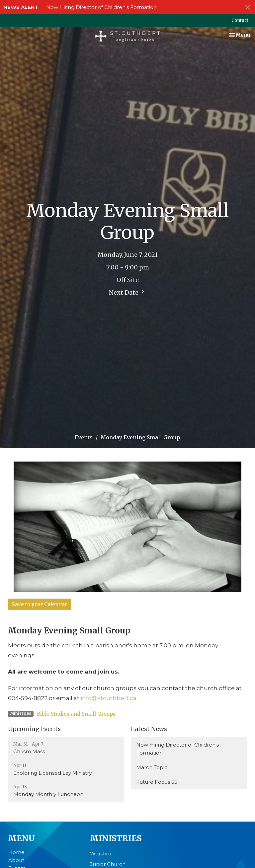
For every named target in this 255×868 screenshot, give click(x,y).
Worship (100, 854)
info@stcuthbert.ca (109, 698)
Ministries (116, 838)
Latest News (149, 729)
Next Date (127, 292)
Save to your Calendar (40, 604)
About (16, 860)
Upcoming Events (34, 729)
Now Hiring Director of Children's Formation (101, 7)
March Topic (152, 767)
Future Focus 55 (157, 782)
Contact (240, 20)
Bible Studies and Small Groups (76, 714)
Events (84, 437)
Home (16, 852)
